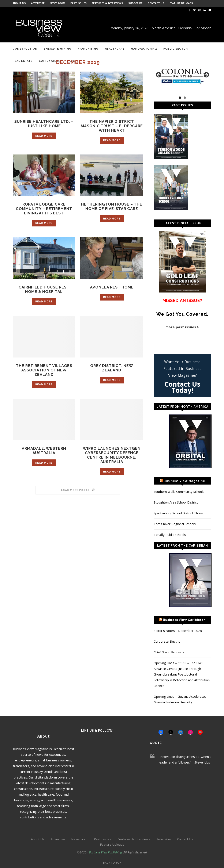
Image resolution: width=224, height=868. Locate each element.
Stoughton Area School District (176, 502)
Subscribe (135, 3)
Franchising (88, 49)
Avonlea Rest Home (112, 287)
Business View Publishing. (106, 852)
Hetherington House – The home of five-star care (112, 206)
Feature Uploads (181, 3)
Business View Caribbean (184, 620)
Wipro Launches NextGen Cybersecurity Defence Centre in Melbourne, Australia (112, 455)
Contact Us (156, 3)
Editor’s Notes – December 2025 (178, 631)
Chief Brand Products (169, 652)
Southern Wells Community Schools (179, 492)
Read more (44, 136)
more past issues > (182, 327)
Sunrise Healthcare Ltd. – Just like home (44, 124)
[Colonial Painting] (182, 76)
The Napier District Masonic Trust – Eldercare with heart (112, 126)
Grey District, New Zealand (112, 368)
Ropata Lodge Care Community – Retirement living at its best (44, 209)
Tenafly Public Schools (170, 535)
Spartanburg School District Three (178, 513)
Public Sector (176, 49)
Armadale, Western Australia (44, 451)
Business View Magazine (184, 481)
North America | (165, 28)
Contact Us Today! (182, 387)
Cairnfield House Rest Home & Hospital (44, 289)
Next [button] (206, 75)
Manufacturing (144, 49)
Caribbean (203, 28)
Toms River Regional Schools (175, 524)
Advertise (38, 3)
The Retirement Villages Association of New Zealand (44, 370)
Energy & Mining (58, 49)
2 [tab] (185, 98)
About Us (19, 3)
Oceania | (186, 28)
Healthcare (115, 49)
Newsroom (57, 3)
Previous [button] (159, 75)
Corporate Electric (167, 641)
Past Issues (79, 3)
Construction (25, 49)
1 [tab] (180, 98)
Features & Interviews (107, 3)
